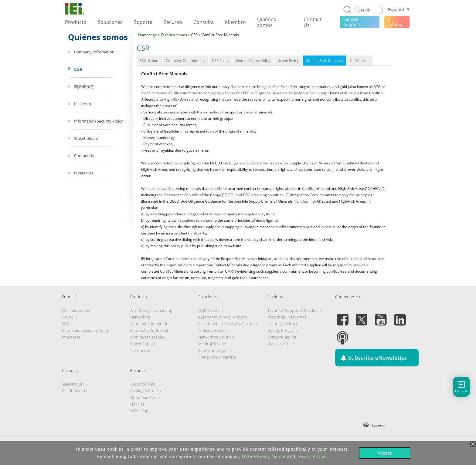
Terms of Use (311, 457)
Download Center (146, 397)
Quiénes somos (174, 35)
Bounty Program (282, 330)
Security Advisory (282, 324)
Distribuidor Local (78, 391)
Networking (140, 317)
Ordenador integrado (149, 324)
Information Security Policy (85, 330)
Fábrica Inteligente (214, 350)
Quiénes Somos (76, 310)
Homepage (148, 35)
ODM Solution (211, 310)
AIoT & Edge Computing (151, 310)
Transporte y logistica (217, 357)
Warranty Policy (281, 344)
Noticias (137, 404)
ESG (65, 324)
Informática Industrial (149, 330)
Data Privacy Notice (264, 457)
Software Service (282, 337)
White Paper (141, 411)
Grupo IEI (70, 317)
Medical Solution (213, 344)
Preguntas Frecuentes (287, 317)
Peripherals (140, 350)
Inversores (71, 337)
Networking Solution (216, 337)
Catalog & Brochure (148, 391)
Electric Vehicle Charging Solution (228, 324)
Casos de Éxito (143, 384)
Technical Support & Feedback (294, 310)
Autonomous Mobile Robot (222, 317)
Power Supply (142, 344)
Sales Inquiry (73, 384)
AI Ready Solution (214, 330)
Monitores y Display (148, 337)
